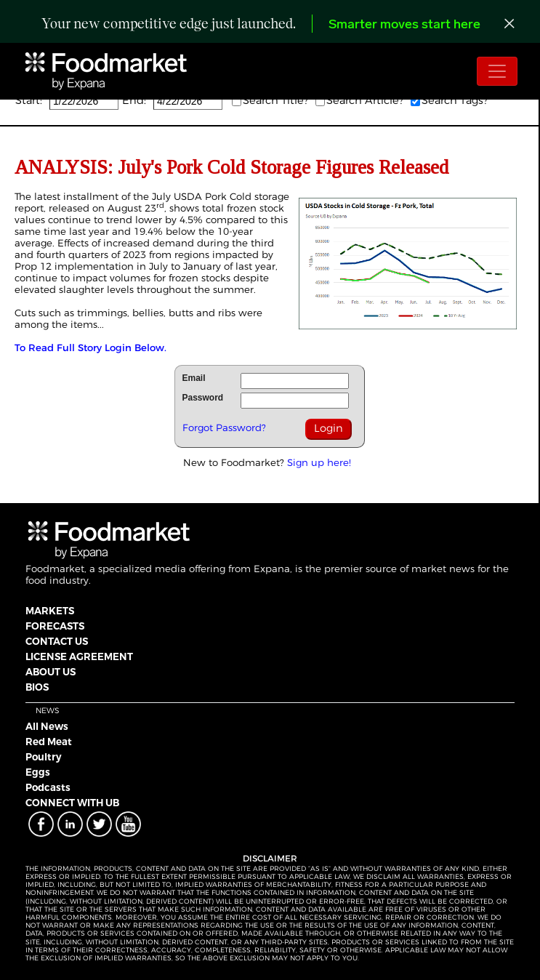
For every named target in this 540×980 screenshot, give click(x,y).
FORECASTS (55, 626)
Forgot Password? (224, 427)
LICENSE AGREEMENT (79, 656)
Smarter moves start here (404, 25)
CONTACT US (57, 641)
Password (203, 398)
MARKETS (50, 611)
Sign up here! (319, 462)
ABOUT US (51, 672)
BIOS (37, 687)
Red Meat (49, 742)
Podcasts (48, 787)
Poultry (44, 757)
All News (47, 726)
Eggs (38, 772)
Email (194, 378)
